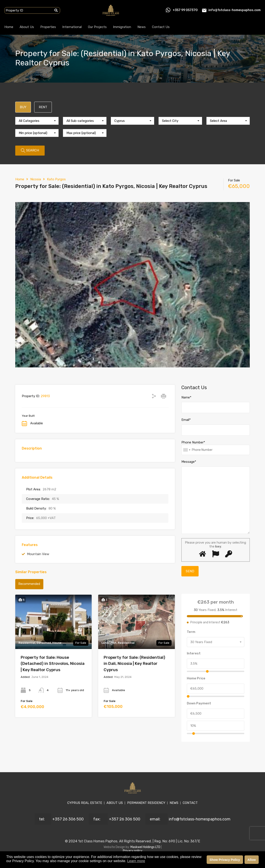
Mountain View (38, 554)
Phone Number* (193, 442)
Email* (186, 420)
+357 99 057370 (185, 10)
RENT (43, 107)
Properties (48, 27)
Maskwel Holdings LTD (146, 847)
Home (9, 27)
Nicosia (36, 179)
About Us (27, 27)
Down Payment (199, 703)
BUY (23, 107)
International (72, 27)
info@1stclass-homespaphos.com (235, 10)
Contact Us (161, 27)
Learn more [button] (136, 861)
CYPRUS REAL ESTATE (85, 803)
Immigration (122, 27)
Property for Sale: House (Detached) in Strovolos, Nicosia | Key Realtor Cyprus (53, 664)
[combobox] (37, 121)
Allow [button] (251, 860)
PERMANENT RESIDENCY (146, 803)
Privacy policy (133, 851)
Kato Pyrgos (56, 179)
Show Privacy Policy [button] (225, 860)
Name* (186, 397)
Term (191, 632)
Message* (189, 462)
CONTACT (190, 803)
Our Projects (97, 27)
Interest (194, 653)
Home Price (196, 678)
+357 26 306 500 (68, 819)
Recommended (29, 584)
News (142, 27)
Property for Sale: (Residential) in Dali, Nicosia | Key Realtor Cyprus (134, 664)
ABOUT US (115, 803)
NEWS (174, 803)
